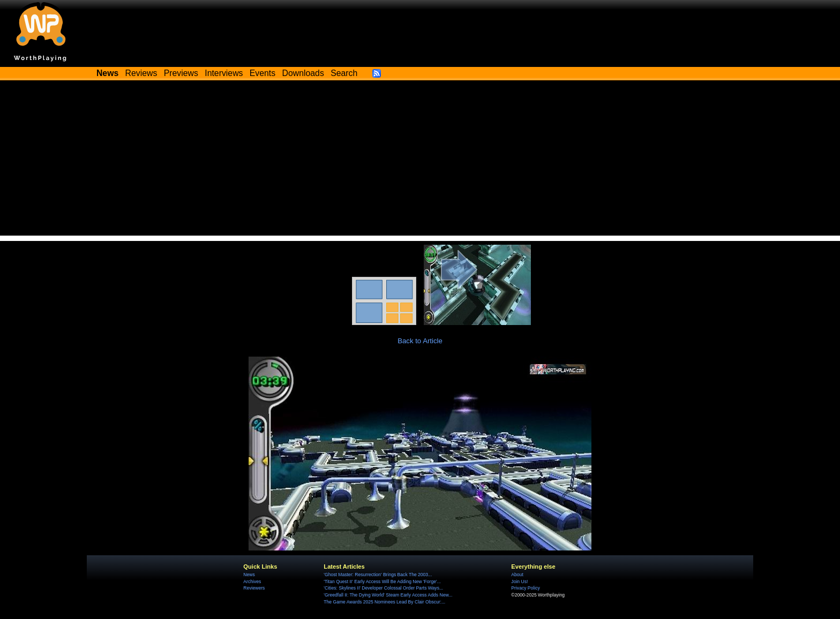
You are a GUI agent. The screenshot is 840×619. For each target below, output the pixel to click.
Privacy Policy (525, 588)
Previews (181, 73)
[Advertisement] (420, 161)
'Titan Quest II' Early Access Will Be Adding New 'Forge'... (382, 582)
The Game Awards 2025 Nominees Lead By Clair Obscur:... (384, 602)
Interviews (224, 73)
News (249, 575)
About (517, 575)
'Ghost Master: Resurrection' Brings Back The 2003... (378, 575)
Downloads (303, 73)
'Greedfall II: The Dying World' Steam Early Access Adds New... (388, 595)
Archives (252, 582)
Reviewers (254, 588)
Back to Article (420, 341)
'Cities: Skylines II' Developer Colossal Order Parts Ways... (383, 588)
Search (344, 73)
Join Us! (519, 582)
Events (262, 73)
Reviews (141, 73)
